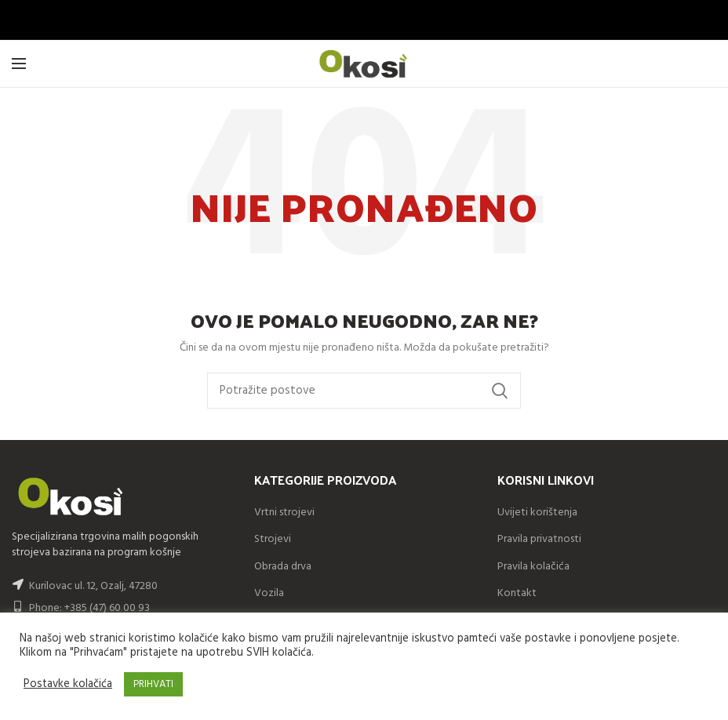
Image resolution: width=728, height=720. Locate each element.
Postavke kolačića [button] (68, 685)
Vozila (269, 593)
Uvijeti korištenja (537, 513)
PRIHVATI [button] (153, 684)
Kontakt (517, 593)
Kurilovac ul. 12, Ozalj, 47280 (93, 586)
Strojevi (273, 539)
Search (500, 391)
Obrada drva (283, 567)
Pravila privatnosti (539, 539)
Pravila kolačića (533, 567)
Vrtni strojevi (284, 513)
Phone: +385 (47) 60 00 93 (81, 608)
